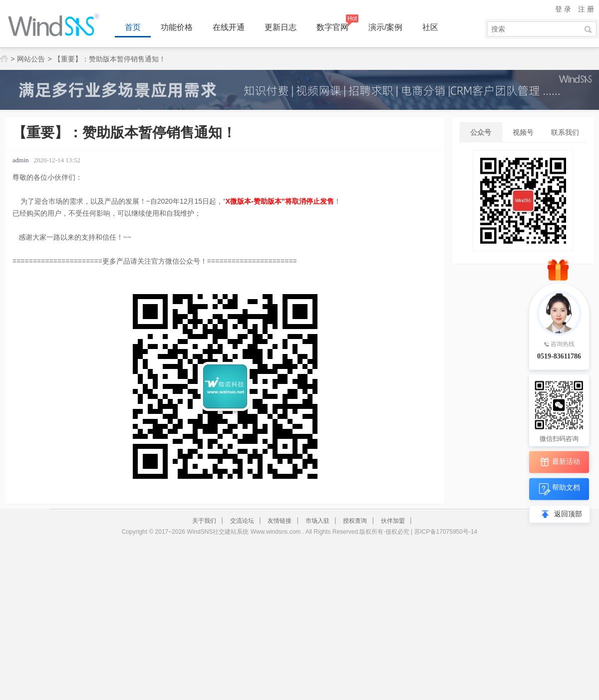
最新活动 (559, 462)
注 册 (586, 9)
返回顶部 (568, 514)
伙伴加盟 (393, 521)
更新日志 (281, 27)
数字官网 (332, 27)
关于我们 (204, 521)
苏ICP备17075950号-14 (446, 532)
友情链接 (280, 521)
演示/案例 (385, 27)
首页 (133, 27)
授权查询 (355, 521)
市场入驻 (317, 521)
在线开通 (229, 27)
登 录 (563, 9)
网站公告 (31, 59)
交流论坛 (242, 521)
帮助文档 (559, 489)
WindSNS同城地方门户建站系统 (57, 25)
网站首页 (4, 59)
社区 (430, 27)
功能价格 (177, 27)
